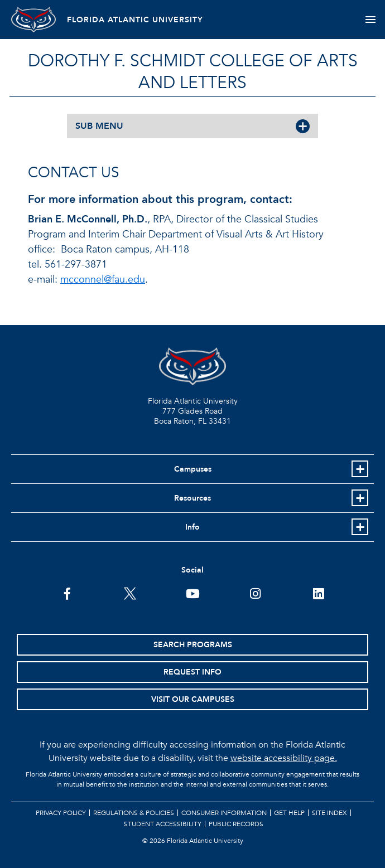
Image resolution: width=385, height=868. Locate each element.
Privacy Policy (61, 813)
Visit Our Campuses (193, 699)
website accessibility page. (284, 758)
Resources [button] (192, 498)
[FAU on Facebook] (67, 593)
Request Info (192, 672)
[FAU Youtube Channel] (193, 593)
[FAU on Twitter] (130, 593)
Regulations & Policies (134, 813)
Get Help (289, 813)
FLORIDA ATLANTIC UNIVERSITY (135, 20)
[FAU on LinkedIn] (318, 593)
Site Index (329, 813)
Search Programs (193, 645)
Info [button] (192, 527)
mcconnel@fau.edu (103, 280)
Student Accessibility (163, 824)
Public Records (236, 824)
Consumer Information (224, 813)
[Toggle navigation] (370, 20)
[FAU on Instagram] (255, 593)
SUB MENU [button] (99, 126)
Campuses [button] (193, 469)
